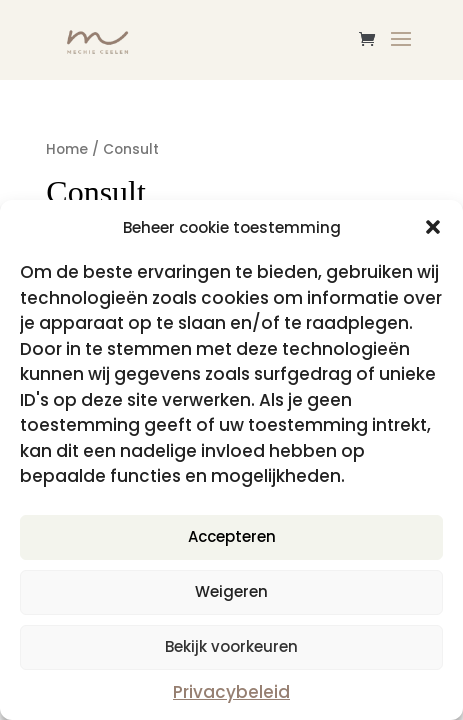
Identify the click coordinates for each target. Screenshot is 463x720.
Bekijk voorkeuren (231, 646)
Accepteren (232, 536)
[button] (433, 227)
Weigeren (231, 591)
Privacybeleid (231, 692)
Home (67, 149)
